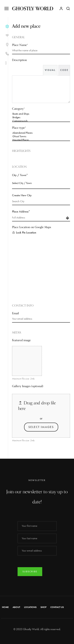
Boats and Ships (41, 114)
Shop (43, 607)
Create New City (22, 195)
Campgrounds (41, 121)
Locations (30, 607)
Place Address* (21, 211)
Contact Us (57, 607)
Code (64, 70)
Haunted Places (41, 140)
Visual (50, 70)
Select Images (41, 427)
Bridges (41, 117)
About (16, 607)
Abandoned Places (41, 133)
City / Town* (20, 175)
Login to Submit (21, 450)
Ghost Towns (41, 136)
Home (5, 607)
